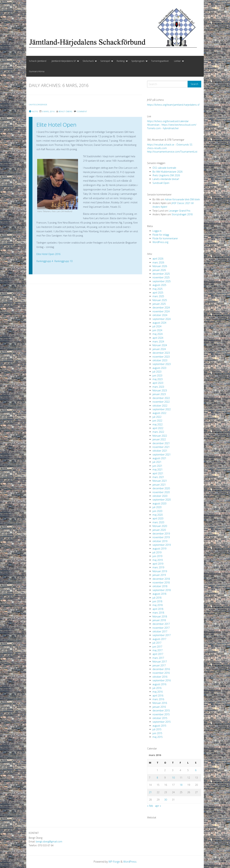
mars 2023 (158, 387)
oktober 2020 (160, 496)
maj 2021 (158, 469)
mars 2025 (158, 296)
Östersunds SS (184, 145)
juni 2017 (157, 647)
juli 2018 (157, 598)
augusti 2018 (159, 594)
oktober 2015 (160, 718)
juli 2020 (157, 507)
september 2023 (162, 364)
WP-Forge (114, 862)
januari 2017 (159, 665)
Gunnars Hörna (37, 71)
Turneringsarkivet (160, 61)
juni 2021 (157, 466)
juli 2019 (157, 552)
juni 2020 (157, 511)
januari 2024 (159, 349)
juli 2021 (157, 462)
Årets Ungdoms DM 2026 (166, 175)
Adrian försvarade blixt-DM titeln (182, 199)
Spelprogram (138, 61)
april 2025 (158, 293)
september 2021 (162, 455)
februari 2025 (160, 300)
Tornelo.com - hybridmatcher (163, 128)
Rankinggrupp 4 (45, 261)
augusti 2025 (159, 285)
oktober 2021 (160, 451)
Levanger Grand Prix (180, 211)
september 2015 (162, 722)
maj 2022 (158, 424)
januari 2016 (159, 707)
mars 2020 (158, 522)
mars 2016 (158, 699)
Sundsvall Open (161, 183)
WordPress (130, 862)
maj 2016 (158, 692)
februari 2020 (160, 526)
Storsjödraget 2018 (182, 214)
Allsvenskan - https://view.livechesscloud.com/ (172, 125)
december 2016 (161, 669)
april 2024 (158, 338)
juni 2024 (157, 330)
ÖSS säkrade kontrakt (164, 168)
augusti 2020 (159, 503)
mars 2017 (158, 658)
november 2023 (161, 357)
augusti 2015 (159, 726)
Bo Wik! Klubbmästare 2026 (167, 172)
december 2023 (161, 353)
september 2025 (162, 281)
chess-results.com (157, 148)
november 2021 (161, 447)
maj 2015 (158, 737)
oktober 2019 (160, 541)
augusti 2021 (159, 458)
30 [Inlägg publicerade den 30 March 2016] (166, 800)
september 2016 (162, 680)
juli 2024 (157, 326)
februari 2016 (160, 703)
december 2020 (161, 488)
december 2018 (161, 579)
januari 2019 (159, 575)
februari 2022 (160, 436)
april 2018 (158, 609)
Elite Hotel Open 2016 (48, 254)
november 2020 (161, 492)
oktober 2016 (160, 677)
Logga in (157, 231)
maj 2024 (158, 334)
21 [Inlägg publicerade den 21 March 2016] (150, 792)
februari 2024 (160, 345)
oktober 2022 (160, 406)
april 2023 (158, 383)
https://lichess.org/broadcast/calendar (168, 121)
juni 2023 (157, 375)
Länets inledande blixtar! (166, 179)
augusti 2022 (159, 413)
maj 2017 (158, 650)
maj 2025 (158, 289)
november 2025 (161, 277)
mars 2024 (158, 341)
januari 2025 (159, 304)
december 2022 (161, 398)
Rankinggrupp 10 (63, 261)
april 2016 (158, 696)
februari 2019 (160, 571)
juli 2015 (157, 729)
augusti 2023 (159, 368)
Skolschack (88, 61)
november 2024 (161, 311)
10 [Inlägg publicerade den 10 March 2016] (173, 778)
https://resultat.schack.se (161, 145)
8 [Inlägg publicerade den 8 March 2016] (157, 778)
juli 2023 (157, 372)
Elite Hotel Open (56, 125)
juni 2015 (157, 733)
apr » (158, 806)
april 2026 (158, 259)
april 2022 (158, 428)
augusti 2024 (159, 323)
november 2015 (161, 714)
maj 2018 (158, 605)
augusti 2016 (159, 684)
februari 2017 (160, 662)
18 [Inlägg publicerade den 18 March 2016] (181, 785)
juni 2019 (157, 556)
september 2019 (162, 545)
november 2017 (161, 628)
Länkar (177, 61)
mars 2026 (158, 262)
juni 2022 (157, 421)
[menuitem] (38, 61)
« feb (150, 806)
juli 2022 (157, 417)
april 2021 (158, 473)
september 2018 (162, 590)
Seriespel (105, 61)
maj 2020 (158, 515)
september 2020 (162, 500)
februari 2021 (160, 481)
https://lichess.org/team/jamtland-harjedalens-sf (173, 105)
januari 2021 (159, 485)
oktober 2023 (160, 360)
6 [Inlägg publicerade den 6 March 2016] (196, 770)
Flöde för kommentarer (165, 238)
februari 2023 (160, 390)
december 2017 (161, 624)
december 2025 (161, 274)
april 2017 (158, 654)
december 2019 (161, 534)
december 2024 (161, 308)
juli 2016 (157, 688)
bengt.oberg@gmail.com (49, 842)
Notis (33, 111)
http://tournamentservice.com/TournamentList (172, 152)
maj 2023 (158, 379)
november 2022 (161, 402)
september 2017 (162, 635)
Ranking (121, 61)
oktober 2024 (160, 315)
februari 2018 (160, 616)
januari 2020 (159, 530)
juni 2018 (157, 601)
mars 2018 (158, 613)
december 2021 (161, 443)
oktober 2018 (160, 586)
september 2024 (162, 319)
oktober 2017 (160, 631)
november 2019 (161, 537)
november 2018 (161, 583)
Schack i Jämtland (38, 61)
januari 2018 (159, 620)
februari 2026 (160, 266)
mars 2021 (158, 477)
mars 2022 (158, 432)
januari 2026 (159, 270)
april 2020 (158, 518)
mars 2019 (158, 567)
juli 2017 (157, 643)
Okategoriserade (38, 105)
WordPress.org (160, 242)
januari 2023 (159, 394)
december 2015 (161, 710)
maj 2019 (158, 560)
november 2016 (161, 673)
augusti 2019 (159, 549)
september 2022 (162, 409)
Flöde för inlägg (161, 235)
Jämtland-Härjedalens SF (64, 61)
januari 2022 (159, 439)
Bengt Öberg (66, 111)
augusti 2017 (159, 639)
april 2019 (158, 564)
